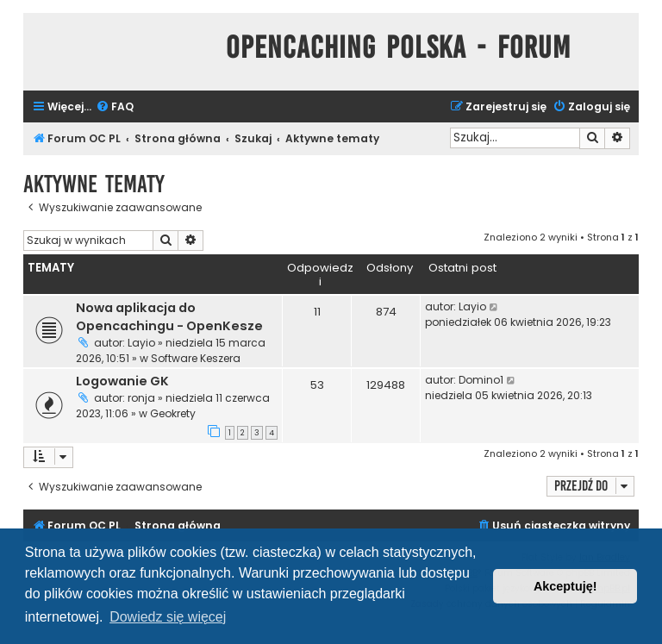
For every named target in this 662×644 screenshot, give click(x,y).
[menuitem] (115, 107)
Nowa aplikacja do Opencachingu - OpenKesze (169, 317)
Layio (141, 343)
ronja (141, 398)
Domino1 (481, 380)
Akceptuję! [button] (565, 586)
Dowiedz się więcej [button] (168, 617)
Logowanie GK (122, 381)
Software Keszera (196, 358)
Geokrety (173, 413)
